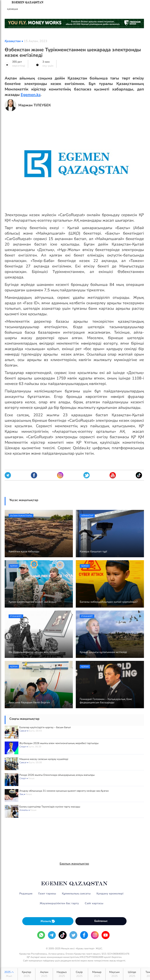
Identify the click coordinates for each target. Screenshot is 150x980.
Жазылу (48, 921)
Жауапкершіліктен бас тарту (59, 903)
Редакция (26, 894)
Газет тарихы (47, 894)
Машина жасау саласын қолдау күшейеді (44, 759)
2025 (9, 974)
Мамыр (97, 974)
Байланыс (101, 921)
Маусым (114, 974)
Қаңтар (26, 974)
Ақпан (44, 974)
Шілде (132, 974)
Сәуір (79, 974)
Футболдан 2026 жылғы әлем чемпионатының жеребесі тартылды (59, 743)
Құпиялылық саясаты (76, 894)
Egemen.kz (31, 95)
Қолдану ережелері (110, 894)
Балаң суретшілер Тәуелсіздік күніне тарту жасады (50, 807)
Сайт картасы (94, 903)
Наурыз (62, 974)
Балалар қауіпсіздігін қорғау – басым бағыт (45, 727)
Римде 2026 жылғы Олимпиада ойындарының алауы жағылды (57, 775)
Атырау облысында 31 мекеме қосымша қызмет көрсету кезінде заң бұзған (64, 791)
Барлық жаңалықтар (74, 864)
